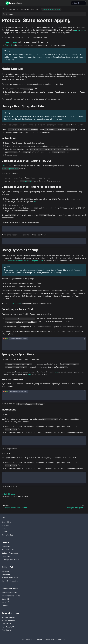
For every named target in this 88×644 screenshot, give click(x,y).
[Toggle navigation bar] (3, 3)
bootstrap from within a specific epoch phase (26, 261)
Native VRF (6, 574)
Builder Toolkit (7, 535)
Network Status (9, 617)
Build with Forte (8, 550)
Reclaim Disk (10, 45)
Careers (6, 605)
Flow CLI (5, 166)
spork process (80, 30)
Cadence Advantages (10, 553)
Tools (4, 528)
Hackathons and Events (11, 596)
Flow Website (8, 627)
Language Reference (10, 560)
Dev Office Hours (9, 593)
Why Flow (5, 525)
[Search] (79, 3)
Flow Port (6, 624)
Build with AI (6, 522)
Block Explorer (8, 620)
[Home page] (4, 9)
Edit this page (8, 494)
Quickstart (6, 547)
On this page (8, 14)
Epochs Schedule (15, 303)
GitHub (5, 602)
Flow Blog (6, 630)
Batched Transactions (10, 578)
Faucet (4, 532)
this (56, 372)
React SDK (6, 556)
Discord (6, 599)
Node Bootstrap (11, 42)
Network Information (10, 581)
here (36, 202)
